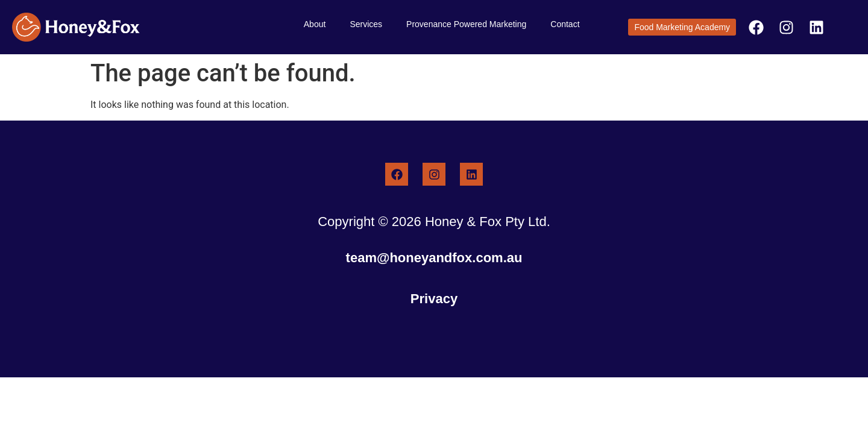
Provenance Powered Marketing (466, 24)
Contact (565, 24)
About (315, 24)
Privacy (434, 299)
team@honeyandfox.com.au (434, 258)
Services (366, 24)
